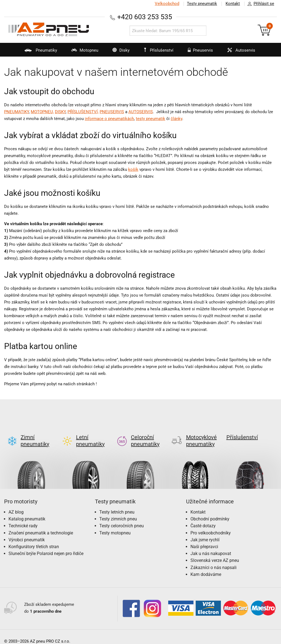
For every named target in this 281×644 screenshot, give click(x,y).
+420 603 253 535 (145, 17)
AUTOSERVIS (141, 112)
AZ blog (16, 503)
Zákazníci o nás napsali (213, 559)
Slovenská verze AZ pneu (215, 552)
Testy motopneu (115, 524)
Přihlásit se (259, 4)
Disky (117, 52)
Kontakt (233, 4)
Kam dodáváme (206, 566)
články (176, 119)
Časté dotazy (203, 517)
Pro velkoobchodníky (211, 524)
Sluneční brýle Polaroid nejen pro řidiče (46, 545)
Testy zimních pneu (118, 510)
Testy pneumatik (202, 4)
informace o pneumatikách (109, 119)
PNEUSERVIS (112, 112)
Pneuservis (198, 52)
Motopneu (80, 52)
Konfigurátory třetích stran (34, 538)
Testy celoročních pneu (122, 517)
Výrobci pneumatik (27, 531)
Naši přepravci (204, 538)
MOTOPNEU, (42, 112)
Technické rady (23, 517)
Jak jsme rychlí (205, 531)
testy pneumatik (151, 119)
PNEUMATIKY (16, 112)
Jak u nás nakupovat (211, 545)
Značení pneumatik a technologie (41, 524)
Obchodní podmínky (210, 510)
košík (133, 169)
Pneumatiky (36, 52)
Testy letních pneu (117, 503)
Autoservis (240, 52)
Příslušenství (159, 50)
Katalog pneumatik (27, 510)
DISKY (60, 112)
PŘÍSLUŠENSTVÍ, (83, 112)
